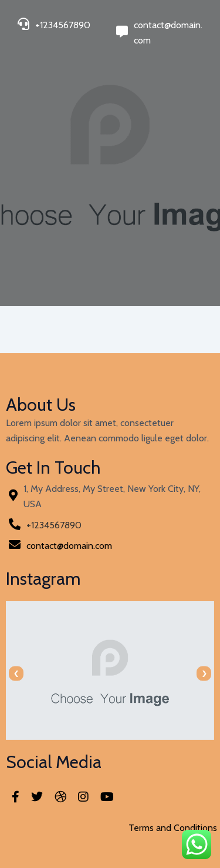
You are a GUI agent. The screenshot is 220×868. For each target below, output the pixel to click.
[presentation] (16, 674)
